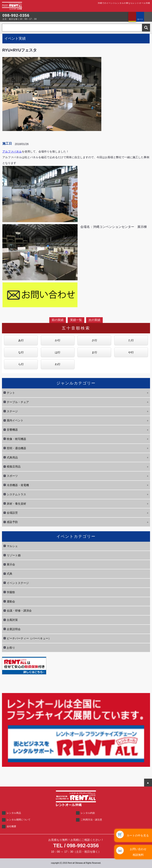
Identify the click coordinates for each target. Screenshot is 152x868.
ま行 (94, 352)
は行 (58, 352)
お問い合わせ (132, 17)
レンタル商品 (14, 813)
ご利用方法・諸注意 (91, 820)
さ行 (94, 340)
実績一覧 (76, 320)
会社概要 (11, 826)
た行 (131, 340)
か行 (58, 340)
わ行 (58, 364)
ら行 (21, 364)
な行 (21, 352)
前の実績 (58, 320)
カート (140, 19)
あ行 (21, 340)
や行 (131, 352)
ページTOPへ (148, 783)
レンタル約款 (88, 813)
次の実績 (94, 320)
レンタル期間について (19, 820)
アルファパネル (12, 152)
